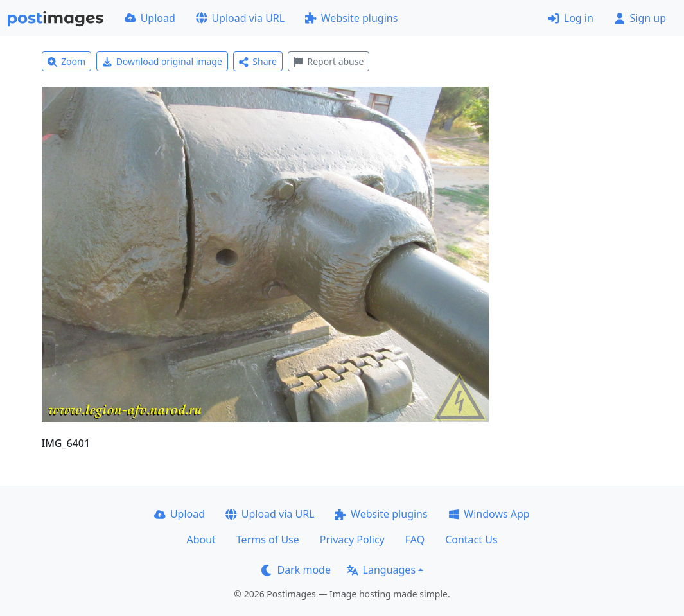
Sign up (640, 18)
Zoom (67, 61)
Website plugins (351, 18)
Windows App (489, 514)
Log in (571, 18)
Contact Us (471, 540)
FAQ (415, 540)
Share (258, 61)
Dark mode (296, 570)
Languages (381, 570)
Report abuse (329, 61)
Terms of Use (268, 540)
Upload (150, 18)
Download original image (162, 61)
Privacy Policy (352, 540)
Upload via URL (240, 18)
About (201, 540)
